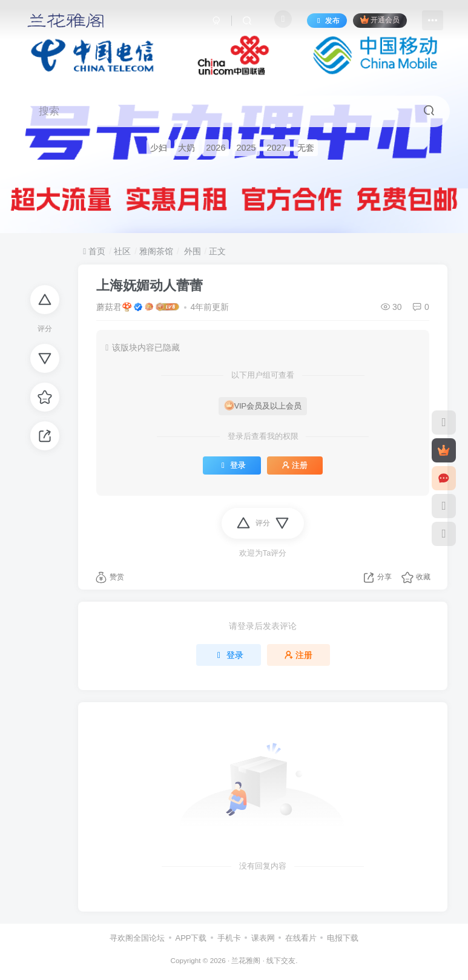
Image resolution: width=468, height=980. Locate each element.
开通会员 (380, 20)
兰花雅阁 (246, 960)
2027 (277, 147)
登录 (232, 465)
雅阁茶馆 (156, 251)
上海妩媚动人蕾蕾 (150, 285)
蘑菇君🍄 (114, 307)
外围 (191, 251)
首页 (94, 251)
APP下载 (191, 938)
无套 (306, 147)
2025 (246, 147)
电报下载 (343, 938)
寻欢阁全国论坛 (137, 938)
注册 (295, 465)
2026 (216, 147)
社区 (122, 251)
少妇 (159, 147)
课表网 (263, 938)
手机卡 (229, 938)
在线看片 (301, 938)
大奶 (186, 147)
